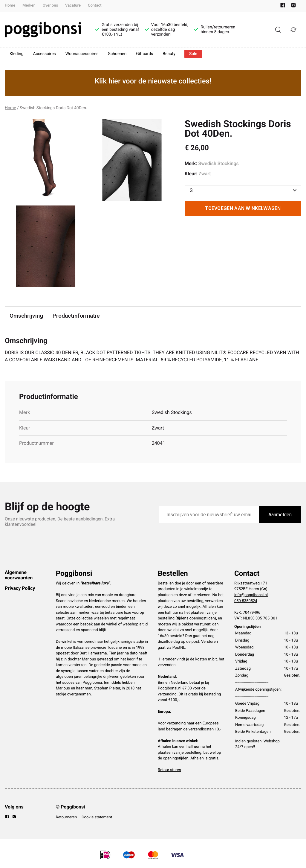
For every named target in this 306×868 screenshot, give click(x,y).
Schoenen (117, 54)
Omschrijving (26, 316)
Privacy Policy (20, 588)
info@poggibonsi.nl (251, 595)
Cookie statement (97, 817)
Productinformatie (76, 316)
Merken (29, 6)
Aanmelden (280, 515)
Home (10, 6)
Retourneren (66, 817)
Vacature (73, 6)
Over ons (50, 6)
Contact (95, 6)
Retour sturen (169, 770)
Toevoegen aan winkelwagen (243, 208)
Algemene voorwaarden (19, 575)
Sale (193, 54)
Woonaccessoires (82, 54)
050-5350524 (246, 601)
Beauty (169, 54)
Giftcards (144, 54)
